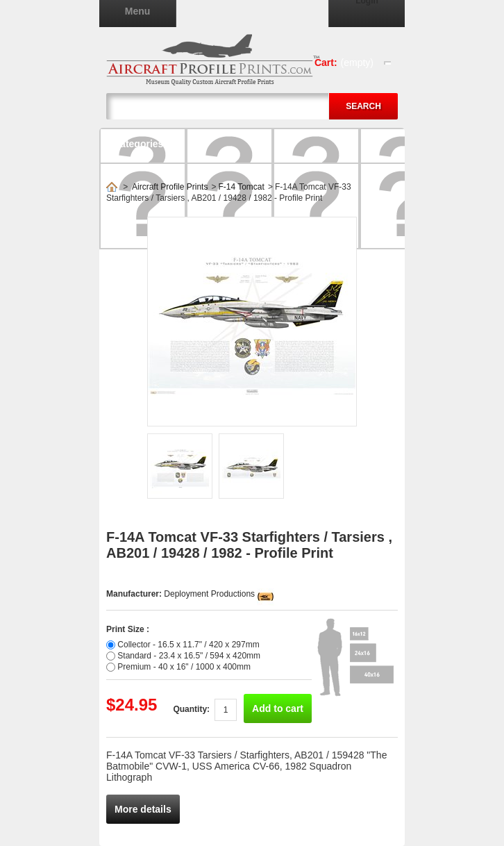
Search (363, 106)
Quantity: (191, 709)
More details (143, 809)
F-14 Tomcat (241, 187)
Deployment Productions (209, 594)
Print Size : (128, 629)
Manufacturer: (135, 594)
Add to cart (278, 708)
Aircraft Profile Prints (170, 187)
